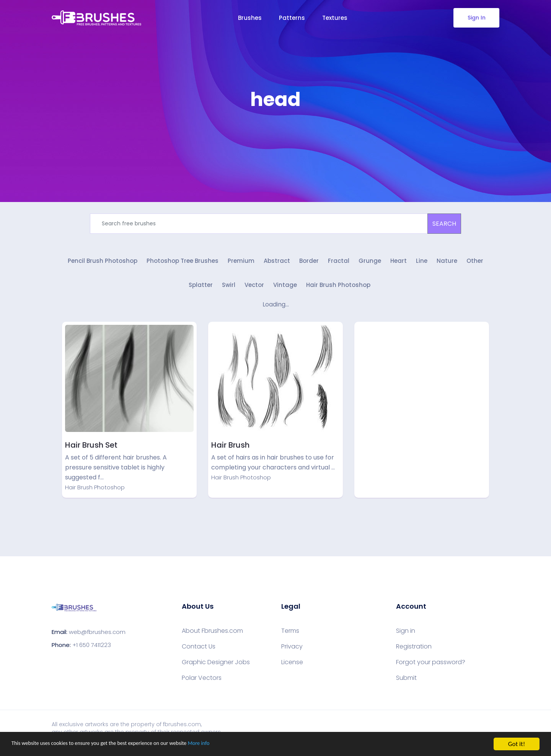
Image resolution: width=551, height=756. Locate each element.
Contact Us (199, 650)
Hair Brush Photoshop (338, 289)
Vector (254, 289)
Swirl (229, 289)
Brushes (250, 18)
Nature (447, 263)
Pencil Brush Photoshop (103, 263)
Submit (406, 682)
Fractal (339, 263)
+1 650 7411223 (92, 649)
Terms (290, 635)
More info (235, 745)
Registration (414, 650)
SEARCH (444, 224)
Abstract (277, 263)
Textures (335, 18)
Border (309, 263)
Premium (241, 263)
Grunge (370, 263)
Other (475, 263)
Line (422, 263)
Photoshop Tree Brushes (183, 263)
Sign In (477, 18)
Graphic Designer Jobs (216, 666)
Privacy (292, 650)
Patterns (292, 18)
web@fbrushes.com (97, 636)
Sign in (406, 635)
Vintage (285, 289)
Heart (399, 263)
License (292, 666)
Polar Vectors (202, 682)
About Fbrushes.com (212, 635)
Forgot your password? (431, 666)
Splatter (201, 289)
